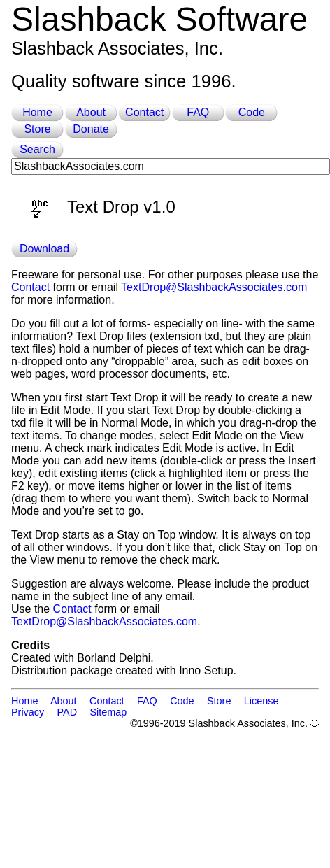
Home (37, 112)
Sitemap (109, 712)
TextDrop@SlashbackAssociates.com (214, 287)
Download (44, 249)
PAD (67, 712)
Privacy (28, 712)
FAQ (198, 112)
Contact (144, 112)
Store (37, 129)
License (261, 701)
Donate (91, 129)
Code (252, 112)
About (91, 112)
